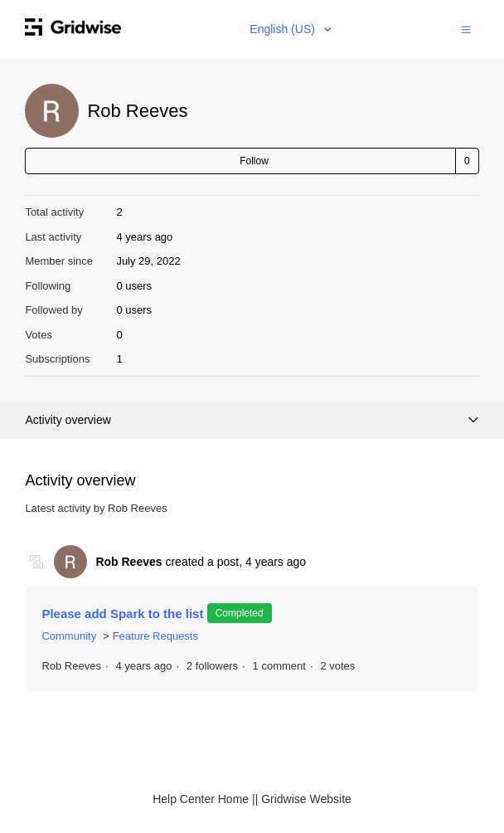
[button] (466, 29)
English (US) (283, 29)
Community (69, 636)
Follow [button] (254, 161)
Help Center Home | (204, 799)
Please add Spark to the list (124, 614)
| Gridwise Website (303, 799)
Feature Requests (155, 636)
